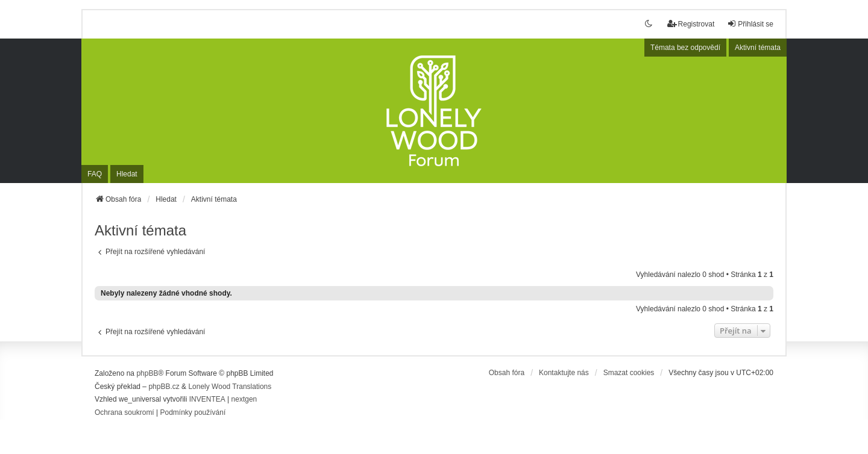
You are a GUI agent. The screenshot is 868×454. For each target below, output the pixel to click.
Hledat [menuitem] (127, 174)
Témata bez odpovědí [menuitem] (685, 48)
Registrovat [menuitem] (691, 24)
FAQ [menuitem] (95, 174)
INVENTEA (207, 399)
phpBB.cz (164, 387)
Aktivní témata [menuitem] (758, 48)
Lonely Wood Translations (230, 387)
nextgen (244, 399)
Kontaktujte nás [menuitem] (564, 373)
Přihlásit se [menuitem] (750, 24)
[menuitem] (124, 413)
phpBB (147, 373)
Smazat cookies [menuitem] (629, 373)
